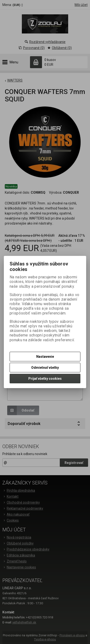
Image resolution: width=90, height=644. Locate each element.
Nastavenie (45, 357)
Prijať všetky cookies (45, 379)
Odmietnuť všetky (45, 368)
